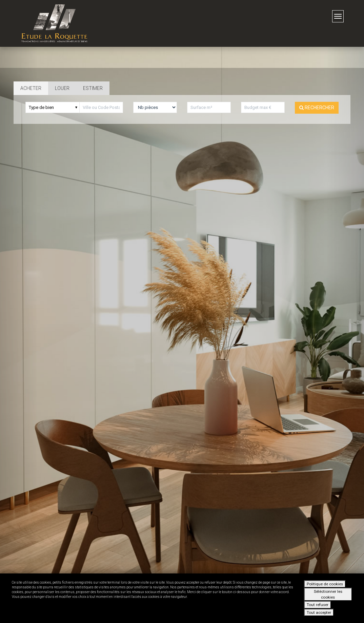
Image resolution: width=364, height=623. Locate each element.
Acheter (31, 88)
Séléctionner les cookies (328, 594)
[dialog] (182, 598)
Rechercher (317, 108)
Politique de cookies (325, 584)
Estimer (93, 88)
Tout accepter (319, 612)
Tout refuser (318, 605)
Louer (62, 88)
